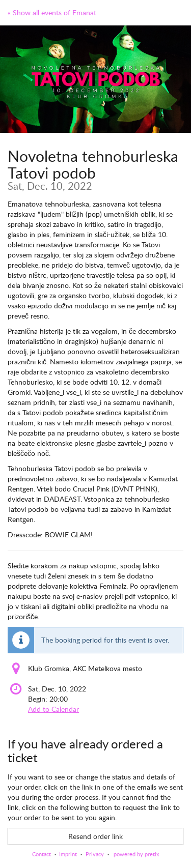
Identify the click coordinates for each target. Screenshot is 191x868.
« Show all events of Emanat (52, 12)
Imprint (68, 854)
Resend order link (95, 836)
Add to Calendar (53, 709)
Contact (42, 854)
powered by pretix (136, 854)
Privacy (95, 854)
